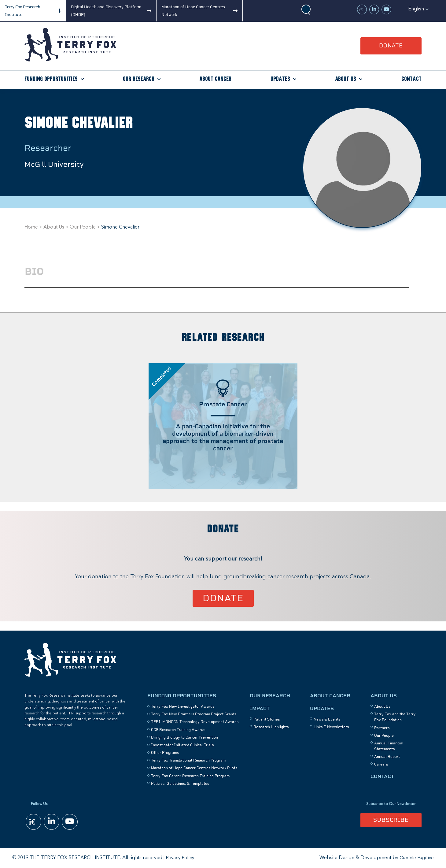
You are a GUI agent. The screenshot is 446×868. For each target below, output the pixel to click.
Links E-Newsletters (331, 727)
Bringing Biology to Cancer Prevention (184, 737)
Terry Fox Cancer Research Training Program (190, 776)
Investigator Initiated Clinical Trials (182, 745)
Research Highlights (271, 727)
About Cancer (215, 79)
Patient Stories (267, 719)
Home (31, 227)
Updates (280, 79)
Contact (411, 79)
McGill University (57, 164)
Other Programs (165, 753)
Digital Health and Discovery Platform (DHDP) (106, 11)
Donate (391, 45)
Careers (381, 765)
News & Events (327, 719)
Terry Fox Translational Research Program (188, 761)
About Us (346, 79)
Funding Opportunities (51, 79)
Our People (83, 227)
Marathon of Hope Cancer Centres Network (193, 11)
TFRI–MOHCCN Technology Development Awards (195, 722)
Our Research (139, 79)
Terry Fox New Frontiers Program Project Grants (194, 714)
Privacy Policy (180, 858)
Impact (260, 708)
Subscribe (391, 820)
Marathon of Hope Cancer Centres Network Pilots (194, 768)
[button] (418, 9)
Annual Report (387, 757)
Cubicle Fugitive (416, 858)
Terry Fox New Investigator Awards (183, 706)
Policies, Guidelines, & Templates (180, 784)
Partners (382, 728)
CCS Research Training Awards (178, 730)
